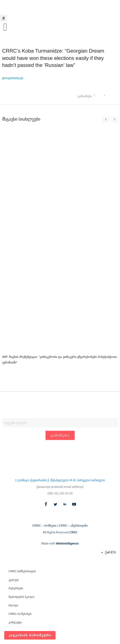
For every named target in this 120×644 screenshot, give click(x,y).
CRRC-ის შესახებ (20, 614)
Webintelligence (67, 544)
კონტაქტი (15, 622)
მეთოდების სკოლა (21, 597)
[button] (4, 18)
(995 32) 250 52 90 (60, 494)
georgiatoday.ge (13, 78)
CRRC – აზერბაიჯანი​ (73, 526)
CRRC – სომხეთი (44, 526)
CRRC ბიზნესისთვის (22, 571)
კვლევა (14, 580)
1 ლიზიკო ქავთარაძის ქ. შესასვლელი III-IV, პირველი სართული (60, 480)
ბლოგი (13, 605)
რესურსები (16, 588)
